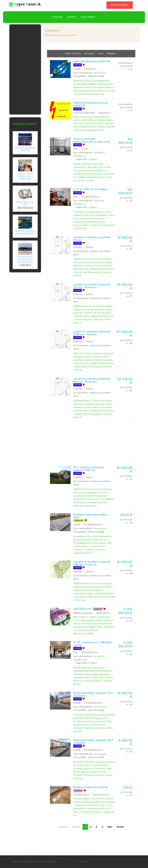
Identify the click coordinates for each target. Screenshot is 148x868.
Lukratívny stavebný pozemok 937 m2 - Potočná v (92, 286)
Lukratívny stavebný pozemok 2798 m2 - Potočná (92, 333)
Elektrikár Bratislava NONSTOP (25, 149)
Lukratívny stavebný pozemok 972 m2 (92, 239)
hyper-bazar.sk (31, 862)
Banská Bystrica (90, 652)
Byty (76, 149)
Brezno (90, 247)
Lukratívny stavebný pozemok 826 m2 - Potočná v (92, 380)
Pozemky (78, 247)
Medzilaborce (103, 613)
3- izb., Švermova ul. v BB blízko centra (93, 644)
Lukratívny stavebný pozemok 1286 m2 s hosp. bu (92, 563)
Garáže (77, 69)
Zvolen (85, 149)
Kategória (90, 54)
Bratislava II (90, 69)
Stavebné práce (81, 795)
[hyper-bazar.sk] (25, 4)
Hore (83, 862)
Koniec (120, 827)
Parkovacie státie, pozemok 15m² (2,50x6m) (93, 742)
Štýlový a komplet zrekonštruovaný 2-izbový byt (92, 140)
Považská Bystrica (91, 197)
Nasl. (110, 827)
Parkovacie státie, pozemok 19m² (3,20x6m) (93, 694)
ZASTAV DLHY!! (83, 609)
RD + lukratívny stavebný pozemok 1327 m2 (89, 469)
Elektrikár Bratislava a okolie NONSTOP (25, 232)
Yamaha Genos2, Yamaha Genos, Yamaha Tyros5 (25, 259)
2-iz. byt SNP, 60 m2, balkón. (91, 189)
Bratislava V (105, 113)
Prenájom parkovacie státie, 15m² (90, 516)
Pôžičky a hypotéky (83, 613)
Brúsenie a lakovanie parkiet (91, 787)
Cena (101, 54)
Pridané (111, 54)
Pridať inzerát (120, 5)
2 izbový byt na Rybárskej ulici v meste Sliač (25, 176)
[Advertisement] (25, 69)
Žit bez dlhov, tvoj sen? (25, 203)
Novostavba (100, 73)
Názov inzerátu (73, 54)
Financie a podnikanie (84, 113)
